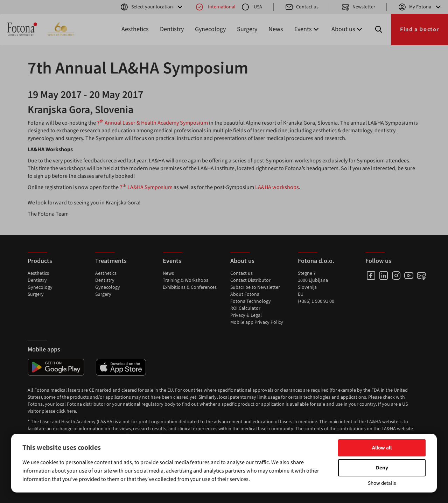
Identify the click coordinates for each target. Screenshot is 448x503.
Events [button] (307, 29)
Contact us (302, 7)
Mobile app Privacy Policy (257, 322)
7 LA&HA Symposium (146, 187)
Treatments (111, 261)
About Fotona (245, 294)
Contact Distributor (250, 280)
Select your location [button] (152, 7)
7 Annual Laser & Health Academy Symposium (152, 123)
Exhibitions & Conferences (190, 287)
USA (252, 7)
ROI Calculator (245, 308)
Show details (382, 483)
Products (40, 261)
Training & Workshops (185, 280)
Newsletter (358, 7)
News (276, 29)
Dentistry (172, 29)
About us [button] (348, 29)
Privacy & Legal (246, 315)
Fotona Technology (251, 301)
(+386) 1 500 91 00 (316, 301)
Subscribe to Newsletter (255, 287)
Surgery (247, 29)
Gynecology (210, 29)
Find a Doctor (420, 29)
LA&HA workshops (277, 187)
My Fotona (420, 7)
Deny (382, 468)
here (71, 411)
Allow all (382, 448)
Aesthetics (135, 29)
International (215, 7)
